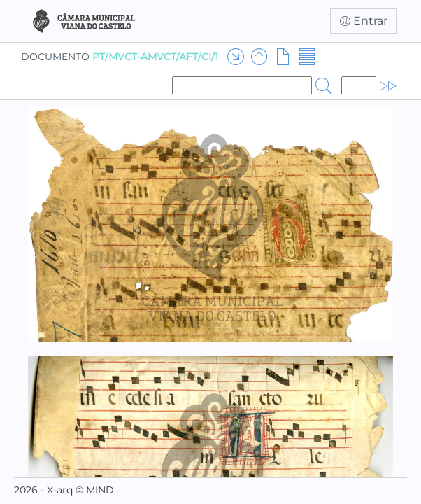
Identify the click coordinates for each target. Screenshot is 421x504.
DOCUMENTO (120, 57)
